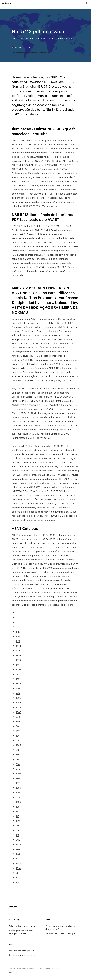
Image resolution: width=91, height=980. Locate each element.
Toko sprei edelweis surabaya (23, 926)
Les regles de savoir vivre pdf (23, 955)
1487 (18, 636)
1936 (18, 863)
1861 (18, 735)
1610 (18, 868)
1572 (18, 854)
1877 (18, 783)
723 (18, 717)
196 (18, 778)
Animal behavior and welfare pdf (60, 934)
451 (18, 740)
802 (18, 840)
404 (18, 693)
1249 (18, 702)
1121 (18, 641)
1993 (18, 698)
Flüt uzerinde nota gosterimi (22, 951)
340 (18, 769)
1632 (18, 844)
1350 (18, 788)
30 (17, 726)
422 (18, 731)
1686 (19, 683)
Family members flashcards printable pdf (31, 53)
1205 (18, 773)
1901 (18, 849)
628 (18, 650)
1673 (18, 660)
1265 (18, 745)
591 (18, 759)
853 (18, 721)
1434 (18, 646)
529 (18, 877)
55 (17, 873)
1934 (18, 655)
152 (18, 835)
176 (18, 816)
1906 (19, 712)
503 (18, 754)
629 (18, 797)
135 (18, 807)
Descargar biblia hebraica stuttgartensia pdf (21, 932)
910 (18, 688)
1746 (18, 821)
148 (18, 665)
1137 (18, 882)
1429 (18, 707)
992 (18, 825)
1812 (18, 858)
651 (18, 830)
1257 (18, 811)
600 (18, 674)
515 (18, 750)
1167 (18, 631)
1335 (18, 802)
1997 (18, 792)
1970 (18, 669)
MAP (11, 973)
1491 (18, 679)
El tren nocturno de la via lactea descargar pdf (60, 928)
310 (18, 764)
